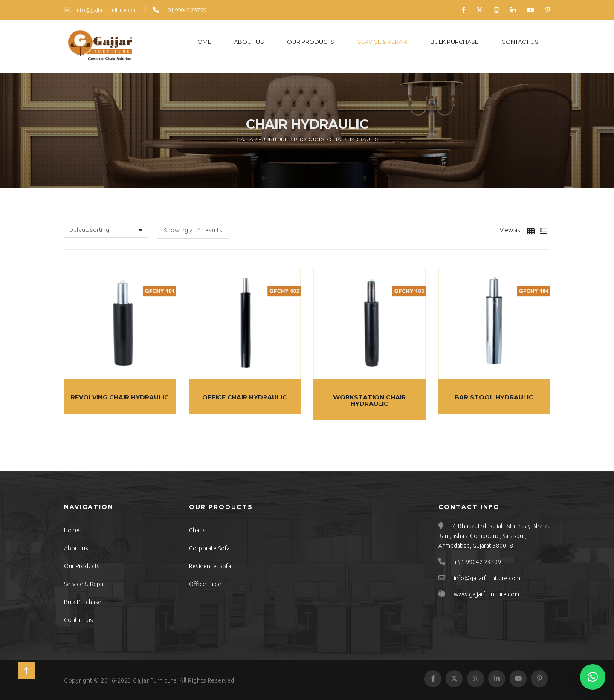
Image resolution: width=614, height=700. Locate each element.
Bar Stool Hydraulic (494, 397)
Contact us (520, 42)
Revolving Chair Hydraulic (120, 397)
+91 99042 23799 (180, 10)
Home (202, 42)
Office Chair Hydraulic (245, 397)
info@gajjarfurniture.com (101, 10)
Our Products (311, 42)
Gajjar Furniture (155, 680)
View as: (511, 230)
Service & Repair (382, 42)
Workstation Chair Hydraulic (369, 401)
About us (249, 42)
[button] (593, 677)
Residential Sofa (210, 566)
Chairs (197, 530)
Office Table (205, 584)
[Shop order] (106, 230)
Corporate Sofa (209, 548)
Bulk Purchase (454, 42)
